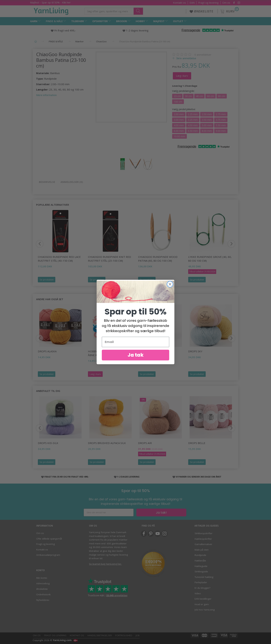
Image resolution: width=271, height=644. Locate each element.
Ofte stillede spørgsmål (49, 539)
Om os (226, 3)
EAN (192, 3)
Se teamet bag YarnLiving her (105, 564)
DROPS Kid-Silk (48, 443)
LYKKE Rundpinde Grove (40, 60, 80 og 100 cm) (210, 259)
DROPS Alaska (47, 351)
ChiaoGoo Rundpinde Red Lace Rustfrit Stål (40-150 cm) (59, 259)
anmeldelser (203, 55)
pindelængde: (183, 91)
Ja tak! (161, 512)
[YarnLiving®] (51, 11)
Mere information (46, 95)
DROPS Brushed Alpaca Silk (107, 443)
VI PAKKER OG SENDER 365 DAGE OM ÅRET (199, 477)
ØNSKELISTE (202, 11)
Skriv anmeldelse (186, 58)
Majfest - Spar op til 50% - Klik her (50, 2)
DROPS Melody (148, 351)
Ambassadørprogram (48, 555)
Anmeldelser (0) (72, 182)
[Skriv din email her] (109, 512)
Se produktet (47, 280)
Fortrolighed (124, 635)
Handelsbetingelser (100, 635)
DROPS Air (145, 443)
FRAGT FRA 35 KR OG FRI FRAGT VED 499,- (67, 477)
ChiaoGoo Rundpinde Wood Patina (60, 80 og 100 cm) (158, 259)
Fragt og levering (208, 3)
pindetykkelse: (184, 109)
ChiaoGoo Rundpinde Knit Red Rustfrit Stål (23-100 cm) (109, 259)
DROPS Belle (197, 443)
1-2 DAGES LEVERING (128, 477)
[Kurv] (229, 11)
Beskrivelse (47, 182)
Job (138, 635)
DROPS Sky (195, 351)
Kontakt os (179, 3)
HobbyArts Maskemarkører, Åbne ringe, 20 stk (108, 353)
